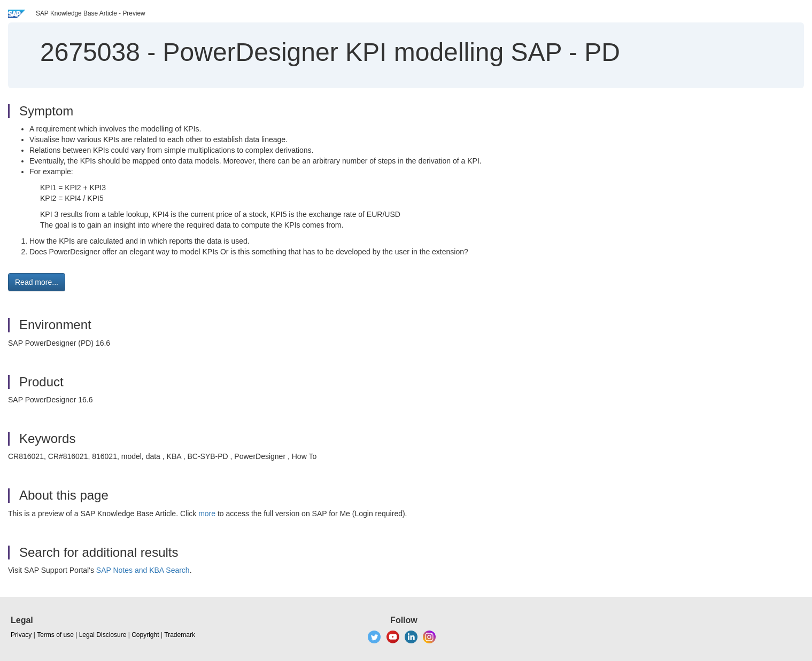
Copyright (145, 635)
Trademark (180, 635)
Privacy (21, 635)
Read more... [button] (37, 282)
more (207, 514)
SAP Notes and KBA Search (143, 570)
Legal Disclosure (103, 635)
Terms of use (55, 635)
